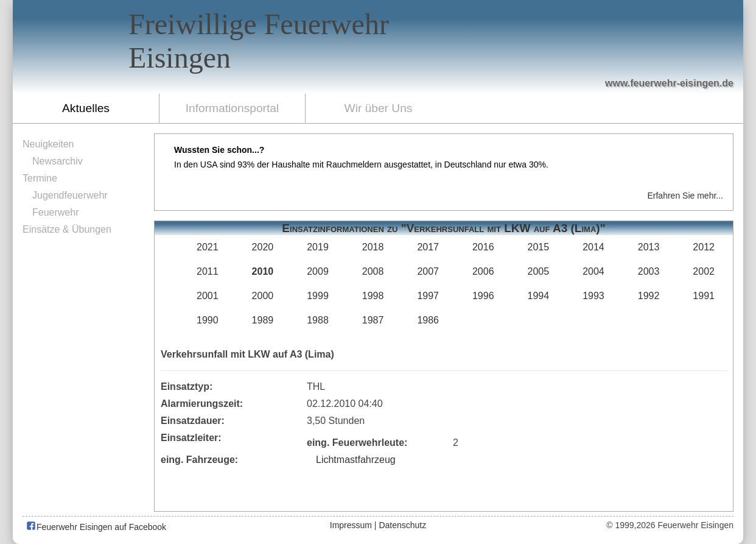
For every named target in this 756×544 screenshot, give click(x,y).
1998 (373, 296)
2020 (263, 247)
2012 (704, 247)
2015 (539, 247)
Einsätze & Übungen (67, 229)
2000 (263, 296)
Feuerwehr (55, 212)
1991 (704, 296)
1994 (539, 296)
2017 (428, 247)
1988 (318, 320)
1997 (428, 296)
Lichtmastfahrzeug (356, 460)
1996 (483, 296)
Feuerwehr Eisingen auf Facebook (96, 527)
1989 (263, 320)
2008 (373, 271)
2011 (208, 271)
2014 (593, 247)
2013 (649, 247)
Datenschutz (402, 525)
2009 (318, 271)
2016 (483, 247)
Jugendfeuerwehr (70, 195)
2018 (373, 247)
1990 (208, 320)
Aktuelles (86, 108)
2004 (593, 271)
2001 (208, 296)
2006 (483, 271)
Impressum (351, 525)
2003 (649, 271)
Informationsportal (233, 108)
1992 (649, 296)
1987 (373, 320)
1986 (428, 320)
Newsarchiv (58, 161)
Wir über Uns (379, 108)
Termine (40, 178)
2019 (318, 247)
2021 (208, 247)
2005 (539, 271)
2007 (428, 271)
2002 (704, 271)
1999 (318, 296)
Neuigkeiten (48, 144)
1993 (593, 296)
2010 (263, 271)
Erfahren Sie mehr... (685, 196)
